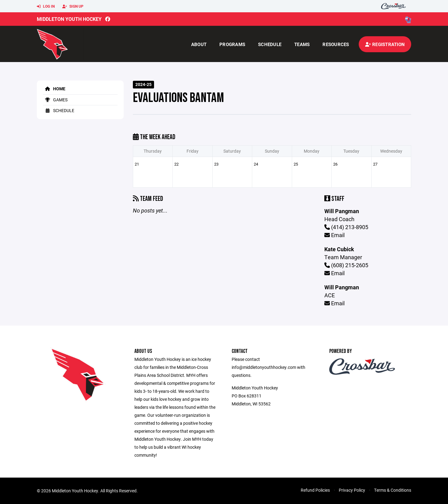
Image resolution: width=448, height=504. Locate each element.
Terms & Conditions (393, 490)
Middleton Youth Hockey (69, 19)
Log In (46, 6)
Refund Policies (315, 490)
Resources (336, 44)
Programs (232, 44)
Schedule (270, 44)
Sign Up (73, 6)
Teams (302, 44)
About (199, 44)
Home (54, 89)
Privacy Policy (352, 490)
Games (55, 100)
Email (334, 235)
